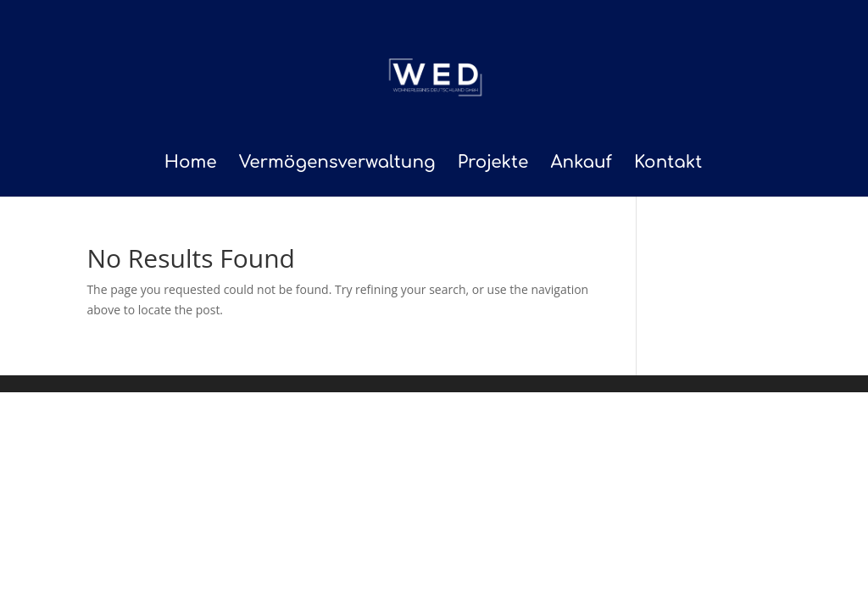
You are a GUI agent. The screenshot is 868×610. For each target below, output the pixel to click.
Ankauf (581, 164)
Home (191, 164)
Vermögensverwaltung (337, 164)
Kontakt (668, 164)
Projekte (493, 164)
